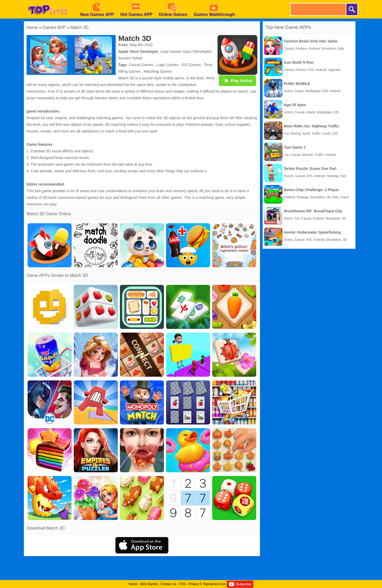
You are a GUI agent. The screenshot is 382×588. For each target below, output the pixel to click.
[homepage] (48, 2)
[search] (318, 9)
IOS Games (191, 65)
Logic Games (167, 65)
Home (32, 27)
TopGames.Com (214, 584)
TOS (182, 584)
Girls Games (149, 584)
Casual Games (141, 65)
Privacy (194, 584)
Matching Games (158, 71)
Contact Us (168, 584)
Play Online (237, 80)
